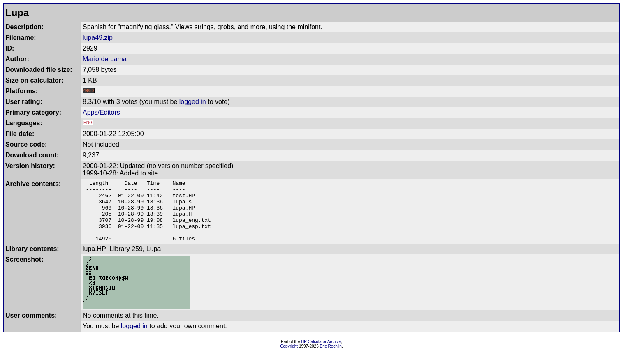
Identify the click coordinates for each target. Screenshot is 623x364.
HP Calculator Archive (321, 354)
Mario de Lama (105, 59)
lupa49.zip (98, 38)
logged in (193, 102)
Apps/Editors (101, 112)
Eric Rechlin (331, 358)
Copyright (289, 358)
